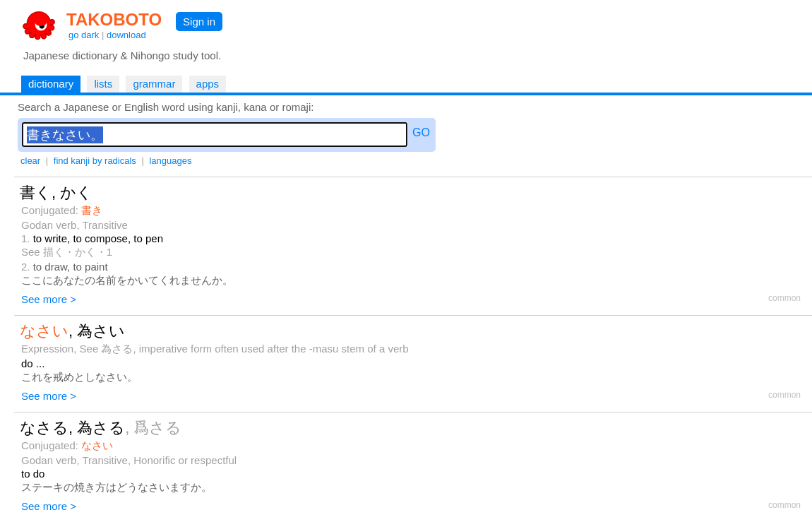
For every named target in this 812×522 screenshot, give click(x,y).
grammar (154, 84)
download (126, 35)
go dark (84, 35)
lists (103, 84)
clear (30, 161)
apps (208, 84)
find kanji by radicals (95, 161)
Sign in (199, 22)
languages (170, 161)
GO (421, 132)
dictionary (51, 84)
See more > (49, 299)
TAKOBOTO (114, 19)
